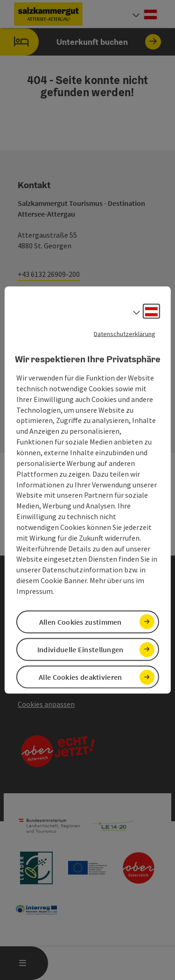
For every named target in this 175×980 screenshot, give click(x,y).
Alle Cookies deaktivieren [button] (80, 677)
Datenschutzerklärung (125, 333)
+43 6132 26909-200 (49, 274)
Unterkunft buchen (80, 42)
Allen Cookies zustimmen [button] (80, 622)
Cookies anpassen (46, 704)
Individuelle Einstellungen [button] (80, 649)
